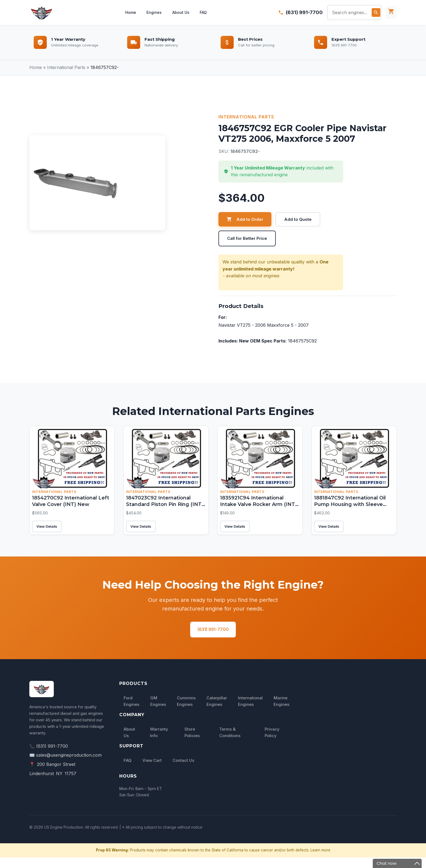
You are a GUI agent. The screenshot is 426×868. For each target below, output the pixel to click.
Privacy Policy (272, 743)
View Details (52, 532)
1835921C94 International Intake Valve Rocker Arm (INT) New (258, 503)
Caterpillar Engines (217, 712)
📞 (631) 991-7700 (49, 757)
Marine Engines (281, 712)
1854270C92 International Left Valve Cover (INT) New (68, 503)
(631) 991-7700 (304, 12)
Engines (154, 12)
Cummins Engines (186, 712)
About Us (181, 12)
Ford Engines (131, 712)
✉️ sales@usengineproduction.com (65, 766)
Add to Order (245, 219)
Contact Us (183, 771)
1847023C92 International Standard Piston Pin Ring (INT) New (162, 507)
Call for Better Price (248, 239)
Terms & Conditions (230, 743)
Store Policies (192, 743)
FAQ (205, 12)
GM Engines (158, 712)
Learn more (320, 861)
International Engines (250, 712)
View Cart (152, 771)
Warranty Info (159, 743)
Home (129, 12)
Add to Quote (300, 219)
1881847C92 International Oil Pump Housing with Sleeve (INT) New (353, 507)
